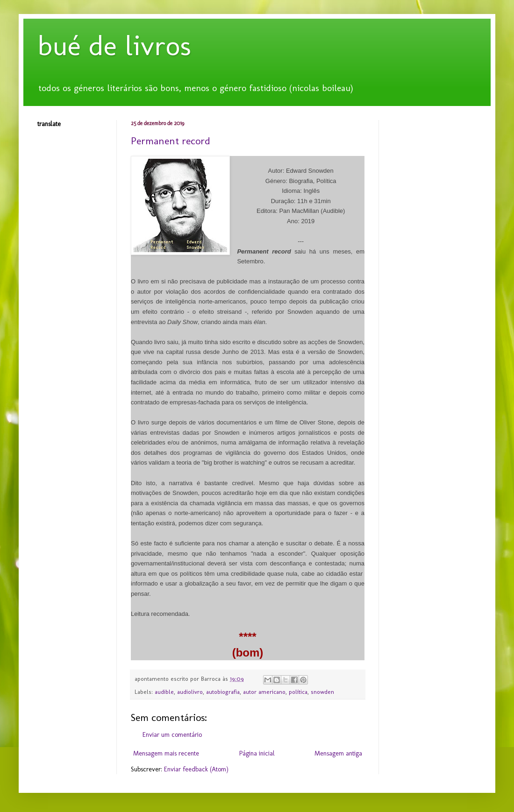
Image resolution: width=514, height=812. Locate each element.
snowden (322, 692)
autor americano (264, 692)
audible (164, 692)
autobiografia (223, 692)
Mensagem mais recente (166, 753)
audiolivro (190, 692)
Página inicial (257, 753)
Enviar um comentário (172, 735)
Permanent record (171, 141)
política (298, 692)
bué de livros (114, 46)
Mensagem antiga (338, 753)
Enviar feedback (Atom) (196, 769)
